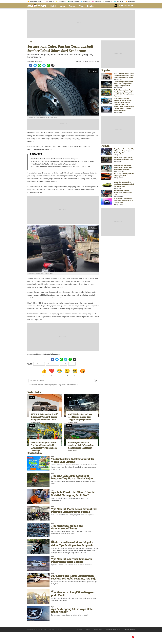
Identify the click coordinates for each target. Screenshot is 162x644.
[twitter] (35, 65)
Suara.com (51, 1)
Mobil (53, 6)
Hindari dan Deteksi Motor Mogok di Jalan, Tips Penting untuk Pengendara (74, 544)
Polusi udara (45, 133)
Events (72, 6)
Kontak (79, 629)
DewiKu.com (97, 1)
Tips (81, 6)
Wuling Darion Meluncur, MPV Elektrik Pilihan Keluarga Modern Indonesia (124, 108)
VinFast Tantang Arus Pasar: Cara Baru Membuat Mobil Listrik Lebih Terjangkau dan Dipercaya (44, 446)
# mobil (64, 364)
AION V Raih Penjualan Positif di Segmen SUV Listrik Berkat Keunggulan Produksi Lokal (44, 417)
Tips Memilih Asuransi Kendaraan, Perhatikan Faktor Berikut (72, 560)
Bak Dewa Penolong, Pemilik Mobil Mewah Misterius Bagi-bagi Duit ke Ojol (61, 166)
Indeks (90, 6)
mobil (96, 187)
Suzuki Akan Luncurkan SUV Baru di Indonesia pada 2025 (123, 158)
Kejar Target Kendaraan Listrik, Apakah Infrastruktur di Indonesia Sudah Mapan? (81, 445)
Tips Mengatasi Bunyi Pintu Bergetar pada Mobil (73, 594)
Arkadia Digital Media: (35, 1)
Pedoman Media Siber (113, 629)
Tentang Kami (98, 629)
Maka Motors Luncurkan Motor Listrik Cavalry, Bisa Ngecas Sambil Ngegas (123, 167)
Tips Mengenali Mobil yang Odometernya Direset (67, 527)
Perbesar (93, 71)
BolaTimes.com (75, 1)
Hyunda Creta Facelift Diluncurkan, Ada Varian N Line (123, 192)
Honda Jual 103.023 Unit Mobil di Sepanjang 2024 (124, 175)
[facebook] (31, 65)
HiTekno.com (86, 1)
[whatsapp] (48, 65)
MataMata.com (62, 1)
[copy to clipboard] (53, 65)
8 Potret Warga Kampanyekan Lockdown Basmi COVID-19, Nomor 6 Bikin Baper (63, 161)
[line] (40, 65)
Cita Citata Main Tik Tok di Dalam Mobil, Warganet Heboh (54, 164)
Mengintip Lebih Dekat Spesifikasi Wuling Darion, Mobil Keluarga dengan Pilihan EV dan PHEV (123, 101)
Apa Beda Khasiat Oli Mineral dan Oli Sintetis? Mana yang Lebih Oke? (73, 494)
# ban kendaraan (52, 364)
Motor (62, 6)
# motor (72, 364)
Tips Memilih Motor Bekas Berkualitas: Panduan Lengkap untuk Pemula (74, 510)
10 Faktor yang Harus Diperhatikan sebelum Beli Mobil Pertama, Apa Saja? (74, 577)
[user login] (116, 6)
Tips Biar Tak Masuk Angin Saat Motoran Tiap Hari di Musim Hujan (72, 477)
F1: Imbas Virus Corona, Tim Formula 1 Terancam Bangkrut (55, 159)
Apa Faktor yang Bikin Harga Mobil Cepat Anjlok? (72, 610)
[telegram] (44, 65)
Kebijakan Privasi (129, 629)
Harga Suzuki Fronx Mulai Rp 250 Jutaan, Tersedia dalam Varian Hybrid (124, 151)
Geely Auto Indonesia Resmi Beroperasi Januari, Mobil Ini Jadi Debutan (123, 201)
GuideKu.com (109, 1)
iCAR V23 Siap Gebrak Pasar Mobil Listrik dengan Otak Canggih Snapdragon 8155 (80, 417)
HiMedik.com (120, 1)
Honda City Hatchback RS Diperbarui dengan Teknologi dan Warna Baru (124, 184)
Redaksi (88, 629)
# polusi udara (39, 364)
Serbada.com (131, 1)
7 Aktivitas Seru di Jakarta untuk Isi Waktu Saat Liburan (72, 460)
